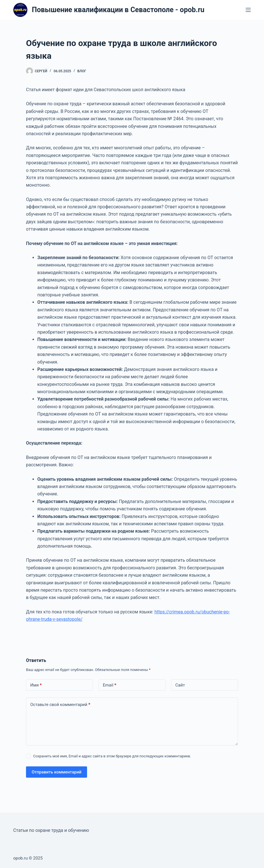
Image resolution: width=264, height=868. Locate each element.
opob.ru (20, 858)
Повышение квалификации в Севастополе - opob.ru (118, 10)
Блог (82, 71)
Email (110, 685)
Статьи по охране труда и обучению (51, 830)
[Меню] (248, 10)
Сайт (180, 685)
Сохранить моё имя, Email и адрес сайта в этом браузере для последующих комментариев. (112, 756)
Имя (36, 685)
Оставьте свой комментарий (60, 705)
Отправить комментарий (57, 772)
